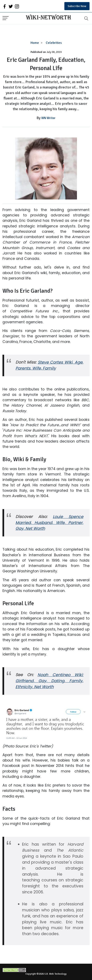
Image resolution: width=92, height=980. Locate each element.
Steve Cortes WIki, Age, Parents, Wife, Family (49, 365)
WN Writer (48, 118)
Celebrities (54, 43)
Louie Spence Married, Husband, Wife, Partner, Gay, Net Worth (49, 523)
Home (35, 43)
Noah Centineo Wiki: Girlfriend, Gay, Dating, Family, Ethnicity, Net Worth (49, 681)
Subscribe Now (77, 6)
